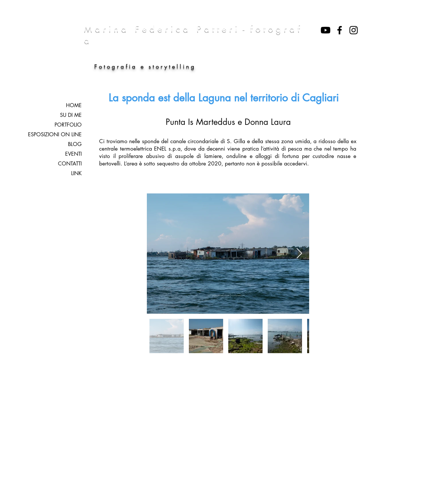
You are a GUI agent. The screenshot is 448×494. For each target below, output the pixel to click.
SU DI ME (71, 115)
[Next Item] (299, 254)
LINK (76, 173)
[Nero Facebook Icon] (340, 30)
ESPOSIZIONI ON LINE (55, 134)
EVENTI (73, 154)
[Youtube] (326, 30)
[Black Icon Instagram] (354, 30)
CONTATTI (70, 163)
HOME (74, 105)
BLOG (75, 144)
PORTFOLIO (68, 125)
